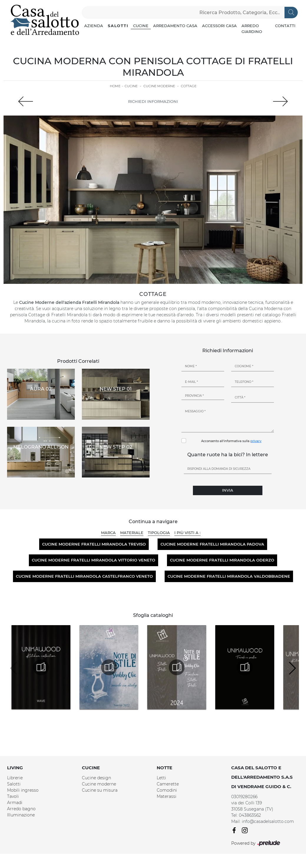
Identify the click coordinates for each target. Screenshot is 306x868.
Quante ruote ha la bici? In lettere (228, 455)
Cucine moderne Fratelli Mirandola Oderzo (222, 560)
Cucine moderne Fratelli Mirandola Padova (212, 544)
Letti (161, 778)
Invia (228, 490)
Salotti (118, 26)
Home (115, 86)
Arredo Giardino (252, 29)
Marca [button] (108, 533)
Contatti (285, 26)
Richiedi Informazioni (153, 101)
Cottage (189, 86)
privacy (256, 441)
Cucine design (96, 778)
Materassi (167, 796)
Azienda (94, 26)
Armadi (15, 803)
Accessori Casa (219, 26)
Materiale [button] (132, 533)
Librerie (15, 778)
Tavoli (13, 796)
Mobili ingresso (23, 790)
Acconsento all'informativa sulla (231, 441)
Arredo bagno (21, 809)
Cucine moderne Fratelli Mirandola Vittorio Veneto (94, 560)
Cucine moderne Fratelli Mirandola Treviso (94, 544)
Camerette (168, 784)
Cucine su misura (100, 790)
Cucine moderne (99, 784)
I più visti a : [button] (187, 533)
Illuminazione (21, 815)
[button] (292, 668)
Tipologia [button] (159, 533)
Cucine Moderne (159, 86)
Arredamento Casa (175, 26)
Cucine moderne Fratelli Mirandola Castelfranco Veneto (84, 576)
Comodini (167, 790)
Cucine (141, 26)
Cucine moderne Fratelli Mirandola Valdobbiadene (229, 576)
